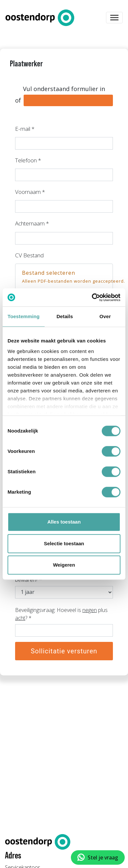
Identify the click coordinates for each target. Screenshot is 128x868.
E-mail (25, 129)
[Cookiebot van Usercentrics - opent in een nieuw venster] (92, 297)
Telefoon (28, 160)
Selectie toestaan (64, 543)
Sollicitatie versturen (64, 651)
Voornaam (30, 192)
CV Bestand (29, 255)
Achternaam (32, 223)
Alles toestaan (64, 522)
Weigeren (64, 565)
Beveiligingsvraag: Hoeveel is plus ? (61, 614)
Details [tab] (65, 316)
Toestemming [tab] (24, 316)
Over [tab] (105, 316)
